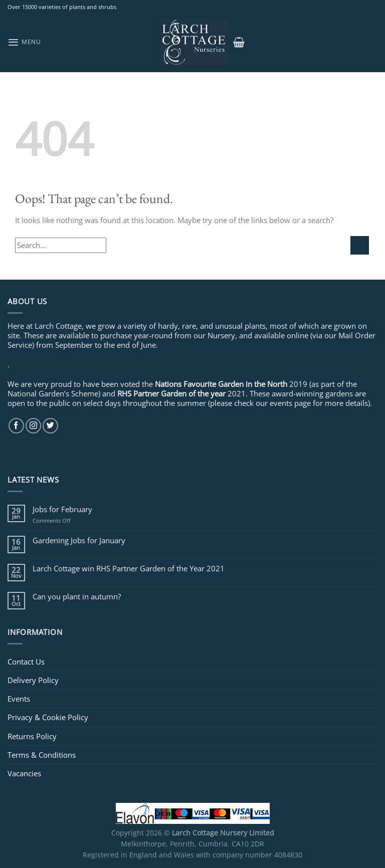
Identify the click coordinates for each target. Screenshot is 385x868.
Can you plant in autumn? (77, 596)
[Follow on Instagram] (33, 426)
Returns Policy (32, 736)
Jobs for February (62, 509)
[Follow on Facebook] (16, 426)
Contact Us (26, 662)
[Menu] (24, 42)
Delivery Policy (33, 680)
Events (19, 699)
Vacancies (24, 773)
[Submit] (360, 245)
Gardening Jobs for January (79, 540)
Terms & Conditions (42, 755)
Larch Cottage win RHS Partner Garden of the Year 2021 (129, 568)
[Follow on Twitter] (50, 426)
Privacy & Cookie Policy (48, 717)
